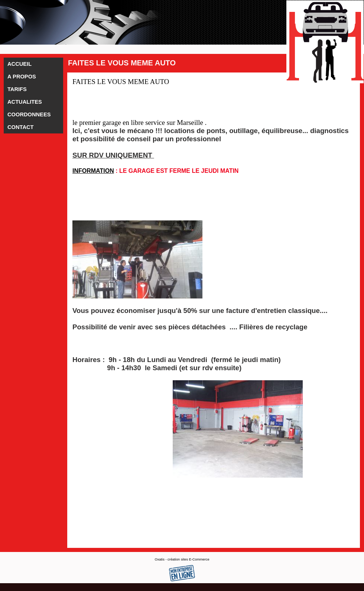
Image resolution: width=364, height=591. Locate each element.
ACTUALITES (25, 102)
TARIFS (17, 89)
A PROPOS (22, 77)
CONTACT (21, 127)
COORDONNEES (29, 114)
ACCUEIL (19, 64)
